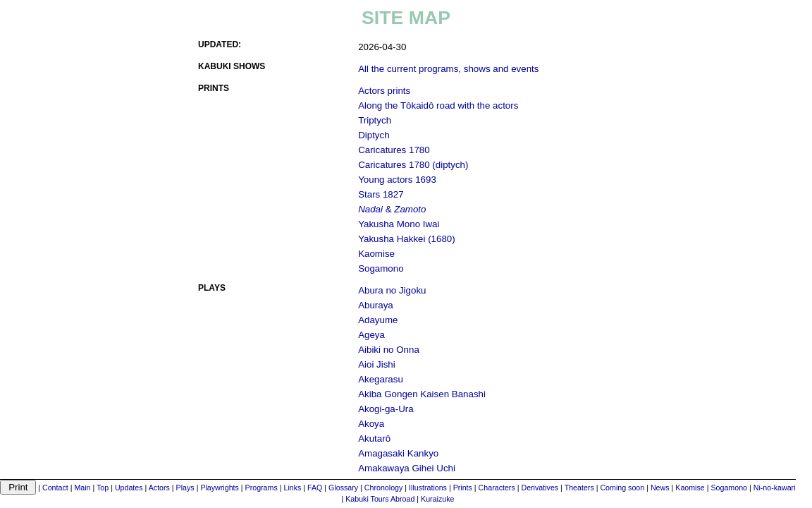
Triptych (375, 120)
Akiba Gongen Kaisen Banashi (422, 394)
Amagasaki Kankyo (398, 453)
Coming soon (622, 488)
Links (292, 488)
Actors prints (384, 91)
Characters (497, 488)
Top (103, 488)
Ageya (371, 335)
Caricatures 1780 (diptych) (413, 165)
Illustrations (428, 488)
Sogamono (729, 488)
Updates (129, 488)
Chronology (384, 488)
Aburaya (376, 305)
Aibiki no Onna (389, 350)
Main (82, 488)
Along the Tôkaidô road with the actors (438, 105)
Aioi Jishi (377, 364)
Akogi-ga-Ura (386, 409)
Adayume (378, 320)
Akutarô (374, 439)
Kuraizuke (437, 499)
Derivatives (540, 488)
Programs (262, 488)
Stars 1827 (381, 194)
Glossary (343, 488)
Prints (463, 488)
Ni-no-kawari (775, 488)
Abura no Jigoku (392, 290)
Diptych (374, 135)
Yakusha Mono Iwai (399, 224)
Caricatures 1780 (394, 150)
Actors (159, 488)
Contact (55, 488)
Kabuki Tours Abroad (380, 499)
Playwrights (219, 488)
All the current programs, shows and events (448, 69)
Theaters (579, 488)
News (660, 488)
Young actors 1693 (397, 180)
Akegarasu (381, 379)
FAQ (315, 488)
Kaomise (690, 488)
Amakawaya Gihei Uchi (407, 468)
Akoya (371, 424)
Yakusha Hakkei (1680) (407, 239)
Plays (185, 488)
